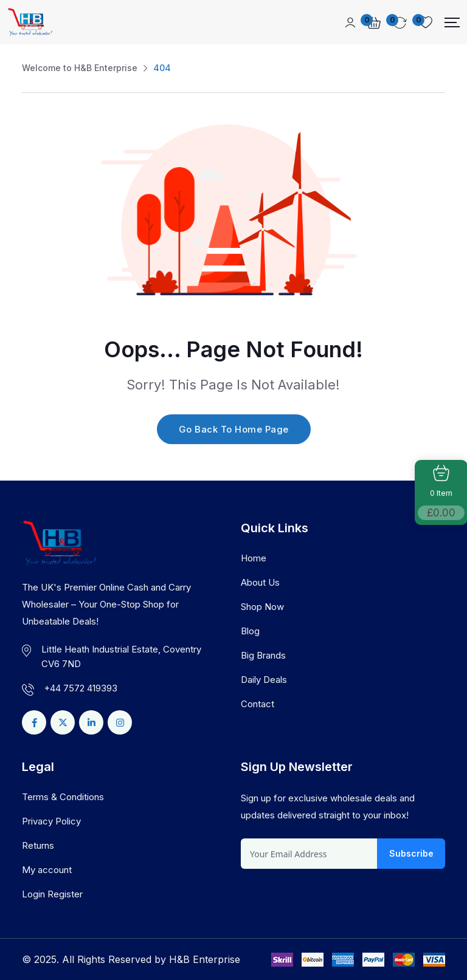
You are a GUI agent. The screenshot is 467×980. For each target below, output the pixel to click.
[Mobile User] (350, 22)
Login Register (52, 894)
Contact (258, 704)
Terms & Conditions (63, 797)
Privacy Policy (51, 821)
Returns (38, 845)
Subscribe (411, 853)
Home (254, 558)
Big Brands (263, 655)
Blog (250, 631)
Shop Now (262, 607)
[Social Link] (34, 722)
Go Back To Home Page (234, 429)
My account (47, 870)
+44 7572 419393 (81, 688)
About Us (260, 582)
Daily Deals (264, 680)
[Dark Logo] (30, 22)
